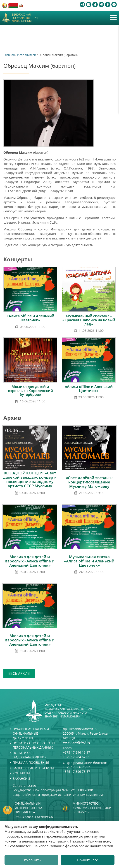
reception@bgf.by (77, 742)
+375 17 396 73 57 (76, 772)
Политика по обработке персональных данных (34, 745)
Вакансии (21, 779)
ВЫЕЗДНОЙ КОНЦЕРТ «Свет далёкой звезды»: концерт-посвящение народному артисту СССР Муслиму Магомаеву (30, 482)
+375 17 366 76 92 (76, 767)
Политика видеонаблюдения (30, 755)
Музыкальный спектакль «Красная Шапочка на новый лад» (89, 320)
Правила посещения (31, 762)
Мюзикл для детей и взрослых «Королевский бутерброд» (30, 391)
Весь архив (19, 673)
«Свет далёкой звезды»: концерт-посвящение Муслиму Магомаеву (89, 482)
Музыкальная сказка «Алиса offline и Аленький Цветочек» (89, 561)
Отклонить (32, 860)
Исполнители (27, 55)
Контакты (21, 773)
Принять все (88, 860)
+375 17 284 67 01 (76, 757)
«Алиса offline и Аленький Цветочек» (30, 318)
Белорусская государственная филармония (25, 18)
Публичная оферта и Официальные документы (31, 733)
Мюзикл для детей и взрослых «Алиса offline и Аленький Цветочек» (30, 561)
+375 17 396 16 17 (76, 752)
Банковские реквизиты (33, 768)
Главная (9, 55)
